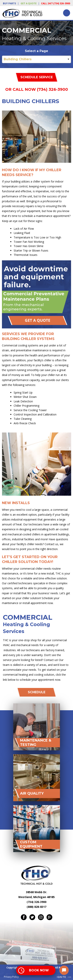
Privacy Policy (11, 977)
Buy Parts (9, 3)
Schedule (37, 692)
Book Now (39, 970)
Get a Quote (29, 3)
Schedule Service (37, 77)
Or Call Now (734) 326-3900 (37, 89)
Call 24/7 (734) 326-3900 (56, 3)
